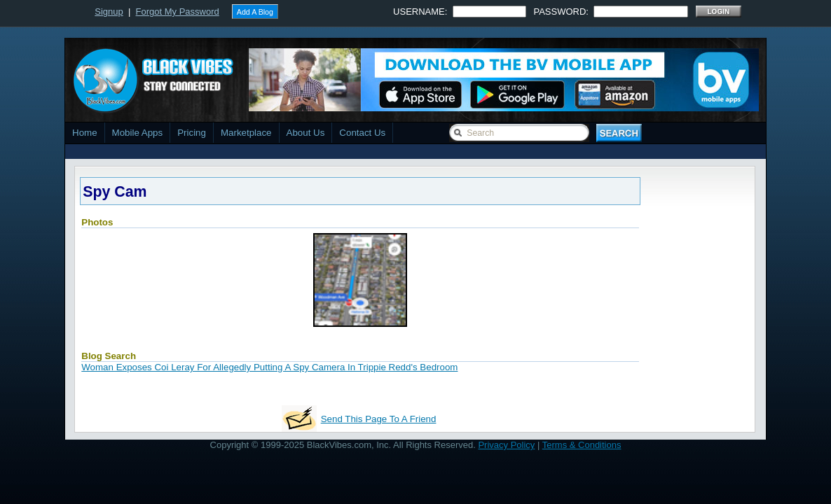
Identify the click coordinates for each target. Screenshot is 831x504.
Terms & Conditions (582, 445)
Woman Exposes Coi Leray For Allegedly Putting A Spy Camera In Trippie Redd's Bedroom (269, 367)
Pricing (192, 133)
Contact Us (362, 133)
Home (85, 133)
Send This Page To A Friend (379, 419)
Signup (109, 12)
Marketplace (246, 133)
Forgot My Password (178, 12)
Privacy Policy (506, 445)
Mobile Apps (138, 133)
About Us (306, 133)
